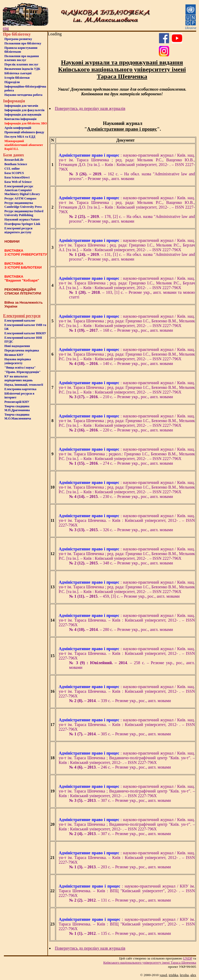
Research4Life (14, 160)
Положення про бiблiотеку (23, 43)
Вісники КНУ (14, 355)
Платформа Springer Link (22, 224)
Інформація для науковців (23, 115)
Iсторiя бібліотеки (17, 78)
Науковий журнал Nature (22, 219)
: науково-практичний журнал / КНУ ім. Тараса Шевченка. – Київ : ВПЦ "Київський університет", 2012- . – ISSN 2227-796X (127, 891)
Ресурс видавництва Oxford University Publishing (24, 213)
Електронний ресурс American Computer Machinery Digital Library (22, 190)
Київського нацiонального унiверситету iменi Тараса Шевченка (150, 962)
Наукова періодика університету (18, 361)
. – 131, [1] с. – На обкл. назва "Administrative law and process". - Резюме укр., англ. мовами (132, 257)
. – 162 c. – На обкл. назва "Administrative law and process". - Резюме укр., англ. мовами (132, 176)
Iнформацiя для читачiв (21, 106)
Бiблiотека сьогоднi (18, 73)
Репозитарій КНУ (17, 402)
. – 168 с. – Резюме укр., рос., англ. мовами (121, 330)
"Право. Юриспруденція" (23, 372)
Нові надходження (17, 346)
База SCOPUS (14, 173)
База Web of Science (18, 182)
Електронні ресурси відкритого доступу (18, 230)
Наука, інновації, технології (24, 385)
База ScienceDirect (17, 177)
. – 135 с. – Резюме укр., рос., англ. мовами (120, 933)
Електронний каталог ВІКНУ (25, 333)
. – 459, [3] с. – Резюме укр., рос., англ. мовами (125, 596)
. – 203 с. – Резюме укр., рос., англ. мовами (120, 867)
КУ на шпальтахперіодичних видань (19, 378)
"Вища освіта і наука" (20, 368)
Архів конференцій (18, 128)
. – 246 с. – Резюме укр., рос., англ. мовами (120, 767)
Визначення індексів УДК (22, 69)
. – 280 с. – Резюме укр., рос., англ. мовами (121, 629)
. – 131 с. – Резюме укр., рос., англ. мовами (120, 900)
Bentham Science (16, 164)
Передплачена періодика (22, 350)
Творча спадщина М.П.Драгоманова (17, 408)
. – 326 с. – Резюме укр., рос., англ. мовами (121, 530)
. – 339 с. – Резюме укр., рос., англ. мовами (120, 701)
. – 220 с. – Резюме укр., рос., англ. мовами (121, 430)
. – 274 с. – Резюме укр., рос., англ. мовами (121, 463)
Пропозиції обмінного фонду (24, 132)
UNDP (188, 958)
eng (6, 28)
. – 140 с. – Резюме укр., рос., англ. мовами (121, 364)
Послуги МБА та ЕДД (20, 137)
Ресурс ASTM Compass (20, 198)
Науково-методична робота (23, 95)
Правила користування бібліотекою (21, 50)
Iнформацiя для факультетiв (24, 110)
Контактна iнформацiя (20, 119)
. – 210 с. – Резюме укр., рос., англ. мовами (121, 397)
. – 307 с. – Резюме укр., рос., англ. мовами (120, 800)
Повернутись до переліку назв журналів (90, 108)
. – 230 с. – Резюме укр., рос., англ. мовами (121, 496)
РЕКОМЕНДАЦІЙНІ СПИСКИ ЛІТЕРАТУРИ (23, 291)
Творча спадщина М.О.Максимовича (18, 416)
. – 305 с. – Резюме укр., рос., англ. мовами (120, 734)
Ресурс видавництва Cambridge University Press (23, 205)
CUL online (12, 169)
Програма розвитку (18, 39)
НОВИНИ (12, 241)
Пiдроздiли (12, 82)
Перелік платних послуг (21, 64)
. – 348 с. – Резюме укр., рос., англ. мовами (121, 563)
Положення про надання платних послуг (22, 58)
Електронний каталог (20, 321)
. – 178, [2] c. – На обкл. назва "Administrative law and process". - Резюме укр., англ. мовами (132, 219)
